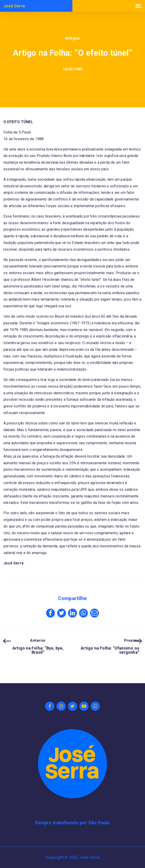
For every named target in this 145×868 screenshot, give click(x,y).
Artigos (72, 38)
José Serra (14, 6)
